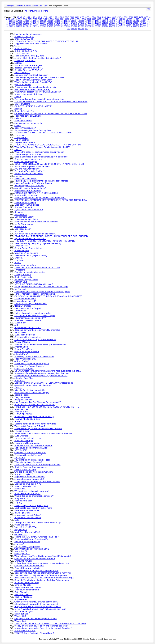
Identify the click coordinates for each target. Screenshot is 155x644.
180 (89, 23)
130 (62, 21)
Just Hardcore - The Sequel (28, 308)
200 (14, 25)
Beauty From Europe (24, 349)
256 (62, 27)
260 (76, 27)
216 (69, 25)
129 (59, 21)
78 (49, 19)
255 (59, 27)
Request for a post (23, 501)
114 (7, 21)
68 (24, 19)
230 (117, 25)
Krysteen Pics (21, 246)
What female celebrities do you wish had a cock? (38, 92)
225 (100, 25)
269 (107, 27)
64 (14, 19)
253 (52, 27)
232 (124, 25)
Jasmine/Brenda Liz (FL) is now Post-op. (34, 183)
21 (54, 17)
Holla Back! (20, 380)
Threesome (20, 270)
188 (117, 23)
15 (39, 17)
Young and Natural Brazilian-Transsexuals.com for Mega (41, 287)
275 (127, 27)
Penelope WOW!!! (23, 121)
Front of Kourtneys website (27, 568)
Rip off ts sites (21, 409)
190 (124, 23)
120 (28, 21)
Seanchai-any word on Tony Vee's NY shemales (37, 330)
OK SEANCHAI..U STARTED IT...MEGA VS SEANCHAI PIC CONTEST (48, 296)
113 (148, 19)
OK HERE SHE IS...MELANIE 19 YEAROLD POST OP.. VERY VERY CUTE (51, 113)
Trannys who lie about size (27, 419)
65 (17, 19)
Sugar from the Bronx (25, 335)
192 (131, 23)
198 (7, 25)
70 (29, 19)
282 (69, 29)
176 (76, 23)
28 (71, 17)
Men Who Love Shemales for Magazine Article (36, 570)
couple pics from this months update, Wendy (35, 619)
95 (90, 19)
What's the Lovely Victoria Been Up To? (33, 82)
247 (31, 27)
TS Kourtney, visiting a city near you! (32, 491)
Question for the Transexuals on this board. (35, 558)
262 (83, 27)
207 (38, 25)
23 (58, 17)
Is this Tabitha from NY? (26, 51)
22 (56, 17)
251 (45, 27)
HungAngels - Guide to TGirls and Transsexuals (24, 6)
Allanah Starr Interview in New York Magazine (36, 193)
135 (79, 21)
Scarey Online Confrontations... (29, 248)
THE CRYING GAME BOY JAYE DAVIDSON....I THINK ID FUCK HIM (48, 145)
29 (73, 17)
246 (28, 27)
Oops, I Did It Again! (24, 368)
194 (138, 23)
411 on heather (22, 140)
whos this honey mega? (26, 162)
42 (105, 17)
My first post (20, 289)
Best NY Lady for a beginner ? (29, 68)
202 (21, 25)
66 (19, 19)
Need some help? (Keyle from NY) (31, 255)
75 (41, 19)
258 (69, 27)
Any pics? (19, 544)
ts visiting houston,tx (24, 36)
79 (51, 19)
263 (86, 27)
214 (62, 25)
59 (147, 17)
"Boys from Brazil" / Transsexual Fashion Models (38, 607)
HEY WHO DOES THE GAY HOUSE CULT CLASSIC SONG (43, 133)
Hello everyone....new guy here (29, 56)
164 (35, 23)
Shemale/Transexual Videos (28, 320)
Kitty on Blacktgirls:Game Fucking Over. (33, 130)
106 (124, 19)
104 (117, 19)
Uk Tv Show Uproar (24, 224)
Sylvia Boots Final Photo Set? (29, 210)
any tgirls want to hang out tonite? (30, 188)
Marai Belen (20, 311)
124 (41, 21)
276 (131, 27)
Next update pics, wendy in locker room (33, 508)
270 (110, 27)
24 (61, 17)
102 (110, 19)
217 (72, 25)
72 (34, 19)
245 (24, 27)
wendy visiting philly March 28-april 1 (32, 549)
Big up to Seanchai (23, 400)
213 (59, 25)
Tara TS (18, 388)
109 (134, 19)
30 (76, 17)
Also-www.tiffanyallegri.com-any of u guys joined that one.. (42, 373)
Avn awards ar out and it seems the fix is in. (35, 234)
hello (17, 520)
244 (21, 27)
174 (69, 23)
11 (29, 17)
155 (148, 21)
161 (24, 23)
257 (65, 27)
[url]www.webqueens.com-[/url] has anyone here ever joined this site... (48, 371)
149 (127, 21)
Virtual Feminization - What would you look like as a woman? (43, 433)
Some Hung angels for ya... (27, 494)
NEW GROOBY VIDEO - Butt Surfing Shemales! (37, 465)
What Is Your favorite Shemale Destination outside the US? (42, 147)
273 (120, 27)
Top (46, 6)
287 (86, 29)
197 (148, 23)
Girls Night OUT (22, 554)
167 (45, 23)
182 (96, 23)
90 (78, 19)
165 (38, 23)
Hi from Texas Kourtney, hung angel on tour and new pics (42, 563)
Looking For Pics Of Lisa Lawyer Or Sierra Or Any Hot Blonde (44, 383)
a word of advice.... (23, 595)
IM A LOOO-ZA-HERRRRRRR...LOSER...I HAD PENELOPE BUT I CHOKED (51, 236)
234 (131, 25)
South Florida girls (23, 277)
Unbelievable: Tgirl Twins (26, 219)
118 (21, 21)
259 (72, 27)
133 (72, 21)
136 (83, 21)
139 (93, 21)
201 (17, 25)
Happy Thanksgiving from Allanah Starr (33, 80)
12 (31, 17)
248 (35, 27)
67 (21, 19)
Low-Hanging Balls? (24, 217)
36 (90, 17)
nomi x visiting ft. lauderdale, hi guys (32, 392)
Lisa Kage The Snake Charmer (29, 366)
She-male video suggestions (28, 337)
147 (120, 21)
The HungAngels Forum (36, 11)
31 (78, 17)
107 (127, 19)
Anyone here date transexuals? (29, 479)
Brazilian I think (22, 251)
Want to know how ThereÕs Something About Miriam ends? (43, 556)
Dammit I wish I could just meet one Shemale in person (41, 575)
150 (131, 21)
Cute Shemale (21, 436)
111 (141, 19)
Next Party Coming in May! (27, 532)
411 (16, 325)
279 (141, 27)
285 (79, 29)
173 (65, 23)
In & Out (18, 503)
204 (28, 25)
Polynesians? (21, 599)
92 (83, 19)
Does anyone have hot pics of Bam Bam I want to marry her (43, 573)
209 (45, 25)
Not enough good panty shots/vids (31, 448)
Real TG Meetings (23, 597)
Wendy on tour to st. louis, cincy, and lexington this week (41, 626)
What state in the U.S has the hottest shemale (36, 222)
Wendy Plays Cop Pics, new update (31, 506)
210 (48, 25)
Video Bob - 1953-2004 (25, 527)
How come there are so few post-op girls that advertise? (41, 376)
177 (79, 23)
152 (138, 21)
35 (88, 17)
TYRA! (18, 97)
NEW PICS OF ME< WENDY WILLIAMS (34, 284)
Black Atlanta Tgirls (24, 611)
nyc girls (18, 109)
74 (39, 19)
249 (38, 27)
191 (127, 23)
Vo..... (17, 46)
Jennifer (18, 176)
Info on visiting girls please (27, 546)
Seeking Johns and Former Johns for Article (35, 424)
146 (117, 21)
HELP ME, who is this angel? (28, 65)
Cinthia (18, 125)
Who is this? (20, 489)
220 (83, 25)
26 (66, 17)
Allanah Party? (21, 354)
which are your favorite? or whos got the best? (36, 602)
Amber (18, 421)
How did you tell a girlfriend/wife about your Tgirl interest (41, 181)
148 (124, 21)
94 (88, 19)
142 (103, 21)
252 (48, 27)
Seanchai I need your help (27, 583)
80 (53, 19)
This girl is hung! (22, 431)
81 (56, 19)
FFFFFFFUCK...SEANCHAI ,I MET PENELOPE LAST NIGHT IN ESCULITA (51, 200)
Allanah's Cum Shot (24, 378)
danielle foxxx (21, 534)
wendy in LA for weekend (26, 253)
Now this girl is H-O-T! (25, 61)
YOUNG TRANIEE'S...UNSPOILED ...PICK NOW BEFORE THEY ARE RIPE (51, 101)
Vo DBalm (19, 231)
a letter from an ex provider (27, 542)
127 (52, 21)
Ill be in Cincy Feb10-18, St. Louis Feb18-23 (35, 340)
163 (31, 23)
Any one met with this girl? (27, 169)
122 (35, 21)
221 (86, 25)
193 (134, 23)
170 (55, 23)
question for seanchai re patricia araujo (33, 385)
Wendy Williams (22, 342)
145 (114, 21)
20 (51, 17)
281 (148, 27)
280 (145, 27)
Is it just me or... (22, 498)
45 (113, 17)
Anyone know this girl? (25, 301)
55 (137, 17)
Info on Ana (20, 457)
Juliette (18, 118)
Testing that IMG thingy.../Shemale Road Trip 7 (37, 537)
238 (145, 25)
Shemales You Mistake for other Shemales (35, 405)
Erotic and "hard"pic (24, 441)
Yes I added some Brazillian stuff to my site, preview (39, 99)
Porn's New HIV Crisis (25, 631)
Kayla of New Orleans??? (27, 142)
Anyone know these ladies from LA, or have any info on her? (43, 628)
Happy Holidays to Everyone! (28, 116)
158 (14, 23)
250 (41, 27)
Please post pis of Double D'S (29, 174)
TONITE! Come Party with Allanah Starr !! (34, 633)
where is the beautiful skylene (29, 94)
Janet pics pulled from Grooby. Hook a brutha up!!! (38, 522)
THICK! (18, 150)
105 (120, 19)
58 (145, 17)
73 (36, 19)
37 (93, 17)
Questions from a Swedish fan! (29, 566)
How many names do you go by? (30, 318)
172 (62, 23)
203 (24, 25)
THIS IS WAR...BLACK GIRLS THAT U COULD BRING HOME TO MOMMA (50, 623)
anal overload (21, 214)
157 (10, 23)
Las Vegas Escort (23, 229)
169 (52, 23)
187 (114, 23)
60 (150, 17)
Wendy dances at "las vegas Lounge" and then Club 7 (40, 198)
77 (46, 19)
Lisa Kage (19, 260)
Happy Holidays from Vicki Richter (31, 44)
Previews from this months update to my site (35, 87)
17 (44, 17)
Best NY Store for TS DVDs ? (28, 70)
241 (10, 27)
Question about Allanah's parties (30, 272)
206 (35, 25)
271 (114, 27)
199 (10, 25)
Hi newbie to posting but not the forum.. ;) (34, 417)
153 (141, 21)
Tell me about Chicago (25, 469)
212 (55, 25)
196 (145, 23)
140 (96, 21)
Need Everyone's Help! (25, 202)
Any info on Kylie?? (24, 474)
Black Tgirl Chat (22, 513)
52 (130, 17)
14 (36, 17)
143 (107, 21)
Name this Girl (21, 551)
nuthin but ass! (21, 614)
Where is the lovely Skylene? (28, 462)
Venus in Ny (20, 332)
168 (48, 23)
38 (95, 17)
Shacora (18, 258)
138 (89, 21)
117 (17, 21)
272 (117, 27)
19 (49, 17)
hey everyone (21, 530)
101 (106, 19)
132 (69, 21)
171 (59, 23)
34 (86, 17)
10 (27, 17)
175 (72, 23)
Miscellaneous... (22, 73)
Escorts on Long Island (25, 299)
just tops (18, 63)
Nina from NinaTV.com (25, 486)
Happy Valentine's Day (25, 359)
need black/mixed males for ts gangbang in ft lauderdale (41, 157)
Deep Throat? (21, 138)
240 (7, 27)
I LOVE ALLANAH (23, 414)
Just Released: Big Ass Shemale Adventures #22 (38, 402)
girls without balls (23, 85)
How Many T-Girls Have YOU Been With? (34, 356)
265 (93, 27)
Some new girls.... (23, 49)
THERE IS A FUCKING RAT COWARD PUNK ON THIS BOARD (45, 241)
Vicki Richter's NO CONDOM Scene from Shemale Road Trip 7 (44, 578)
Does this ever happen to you (28, 159)
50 (125, 17)
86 (68, 19)
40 (100, 17)
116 (14, 21)
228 (110, 25)
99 (100, 19)
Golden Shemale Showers (27, 352)
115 (10, 21)
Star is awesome (22, 104)
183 (100, 23)
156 (7, 23)
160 (21, 23)
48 (120, 17)
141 (100, 21)
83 (61, 19)
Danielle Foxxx (21, 395)
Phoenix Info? (21, 412)
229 (114, 25)
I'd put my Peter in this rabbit (28, 587)
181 (93, 23)
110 (137, 19)
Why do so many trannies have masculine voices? (38, 429)
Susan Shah (20, 323)
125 (45, 21)
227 (107, 25)
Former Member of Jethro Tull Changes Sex (35, 294)
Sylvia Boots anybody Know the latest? (33, 166)
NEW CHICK (21, 450)
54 (135, 17)
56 (140, 17)
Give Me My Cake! (23, 585)
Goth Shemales (22, 592)
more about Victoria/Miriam (27, 510)
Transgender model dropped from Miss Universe (37, 481)
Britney (18, 263)
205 (31, 25)
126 (48, 21)
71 (31, 19)
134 (76, 21)
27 (68, 17)
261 (79, 27)
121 (31, 21)
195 (141, 23)
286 (83, 29)
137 (86, 21)
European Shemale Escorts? (28, 455)
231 (120, 25)
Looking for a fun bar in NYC (28, 484)
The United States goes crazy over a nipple (35, 316)
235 (134, 25)
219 (79, 25)
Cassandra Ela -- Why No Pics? (29, 171)
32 (81, 17)
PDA (148, 9)
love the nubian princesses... (28, 34)
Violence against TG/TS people (29, 186)
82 (58, 19)
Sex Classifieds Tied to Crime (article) (32, 89)
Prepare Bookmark (23, 207)
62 (9, 19)
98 (98, 19)
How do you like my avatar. (27, 443)
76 (44, 19)
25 (63, 17)
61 (7, 19)
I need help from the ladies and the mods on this (37, 267)
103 (113, 19)
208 (41, 25)
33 (83, 17)
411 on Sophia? (22, 361)
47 (118, 17)
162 (28, 23)
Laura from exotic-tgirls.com (28, 438)
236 (138, 25)
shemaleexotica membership (28, 123)
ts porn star (20, 135)
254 (55, 27)
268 (103, 27)
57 (142, 17)
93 (85, 19)
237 (141, 25)
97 (95, 19)
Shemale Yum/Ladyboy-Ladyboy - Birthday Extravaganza (42, 580)
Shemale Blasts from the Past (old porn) (33, 445)
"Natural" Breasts (23, 306)
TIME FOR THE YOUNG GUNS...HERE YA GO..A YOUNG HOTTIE (47, 407)
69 (26, 19)
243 (17, 27)
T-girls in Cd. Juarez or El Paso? (30, 426)
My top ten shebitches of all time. (30, 239)
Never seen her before (25, 265)
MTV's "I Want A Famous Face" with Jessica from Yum (40, 609)
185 (107, 23)
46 (115, 17)
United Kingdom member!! (27, 590)
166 (41, 23)
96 (93, 19)
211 (52, 25)
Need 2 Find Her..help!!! (26, 178)
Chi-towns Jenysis (23, 561)
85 (66, 19)
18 (46, 17)
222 (89, 25)
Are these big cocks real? (27, 195)
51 (127, 17)
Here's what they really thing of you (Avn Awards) (38, 243)
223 (93, 25)
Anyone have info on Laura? (28, 328)
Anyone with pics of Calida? (28, 515)
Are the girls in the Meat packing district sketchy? (38, 58)
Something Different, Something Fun (32, 539)
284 (76, 29)
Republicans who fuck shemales (30, 477)
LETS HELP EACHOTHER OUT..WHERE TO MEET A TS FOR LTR (47, 41)
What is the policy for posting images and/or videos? (39, 152)
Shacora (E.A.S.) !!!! (24, 39)
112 (144, 19)
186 (110, 23)
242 (14, 27)
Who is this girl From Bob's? (28, 154)
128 (55, 21)
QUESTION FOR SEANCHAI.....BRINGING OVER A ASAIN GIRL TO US (49, 164)
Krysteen (19, 212)
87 (71, 19)
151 (134, 21)
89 (75, 19)
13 (34, 17)
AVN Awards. (21, 227)
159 (17, 23)
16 (41, 17)
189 (120, 23)
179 (86, 23)
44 (110, 17)
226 (103, 25)
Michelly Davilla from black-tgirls (30, 390)
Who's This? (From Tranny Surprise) (32, 364)
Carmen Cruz (21, 282)
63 (12, 19)
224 (96, 25)
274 (124, 27)
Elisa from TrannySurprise (27, 205)
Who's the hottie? (23, 525)
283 (72, 29)
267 (100, 27)
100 (103, 19)
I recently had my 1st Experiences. (31, 303)
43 (108, 17)
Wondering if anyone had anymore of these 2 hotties (39, 77)
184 (103, 23)
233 (127, 25)
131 (65, 21)
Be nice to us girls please (26, 279)
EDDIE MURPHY (23, 53)
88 (73, 19)
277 (134, 27)
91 (80, 19)
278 (138, 27)
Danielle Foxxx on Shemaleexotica (31, 467)
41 (103, 17)
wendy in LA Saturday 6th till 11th (30, 453)
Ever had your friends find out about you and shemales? (41, 344)
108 (131, 19)
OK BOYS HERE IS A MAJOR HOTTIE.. (34, 106)
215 (65, 25)
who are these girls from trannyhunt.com (34, 472)
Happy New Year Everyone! (28, 190)
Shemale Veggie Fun (24, 111)
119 (24, 21)
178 (83, 23)
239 (148, 25)
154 (145, 21)
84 (63, 19)
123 (38, 21)
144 (110, 21)
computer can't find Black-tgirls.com (31, 75)
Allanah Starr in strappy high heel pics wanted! (36, 604)
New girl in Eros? (23, 275)
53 (132, 17)
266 (96, 27)
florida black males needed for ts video (33, 313)
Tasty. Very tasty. (22, 397)
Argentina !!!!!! (21, 347)
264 (89, 27)
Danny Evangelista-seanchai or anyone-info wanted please (42, 291)
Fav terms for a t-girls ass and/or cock (32, 460)
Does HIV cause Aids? (25, 128)
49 (122, 17)
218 (76, 25)
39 (98, 17)
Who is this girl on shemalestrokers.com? (34, 496)
